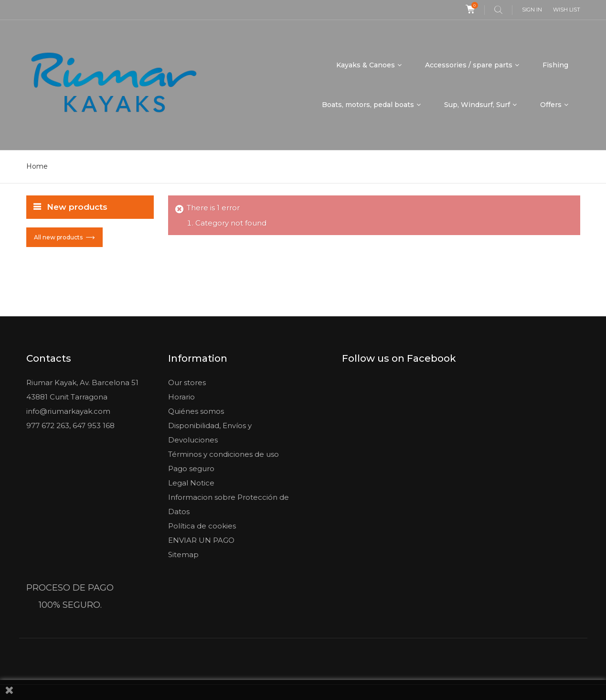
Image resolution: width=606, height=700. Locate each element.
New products (77, 207)
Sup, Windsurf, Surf (477, 105)
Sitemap (183, 555)
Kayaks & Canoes (366, 65)
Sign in (532, 10)
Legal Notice (191, 483)
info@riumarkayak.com (68, 411)
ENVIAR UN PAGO (201, 540)
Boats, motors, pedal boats (368, 105)
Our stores (187, 382)
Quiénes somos (196, 411)
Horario (181, 397)
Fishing (555, 65)
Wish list (567, 10)
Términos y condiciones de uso (223, 454)
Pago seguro (191, 468)
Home (37, 166)
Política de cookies (202, 526)
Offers (551, 105)
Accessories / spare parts (469, 65)
